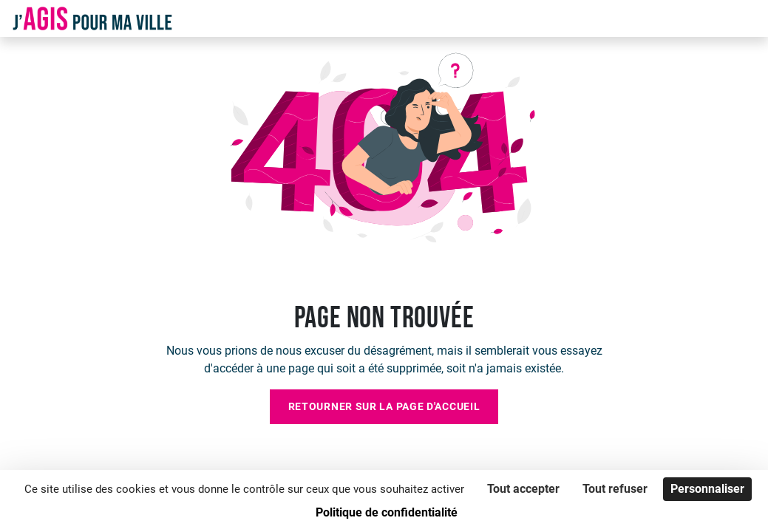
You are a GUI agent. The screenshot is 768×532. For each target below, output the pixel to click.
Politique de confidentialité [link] (387, 512)
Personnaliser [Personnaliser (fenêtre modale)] (707, 489)
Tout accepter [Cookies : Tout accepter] (523, 489)
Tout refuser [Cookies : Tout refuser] (615, 489)
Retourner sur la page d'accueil (384, 406)
